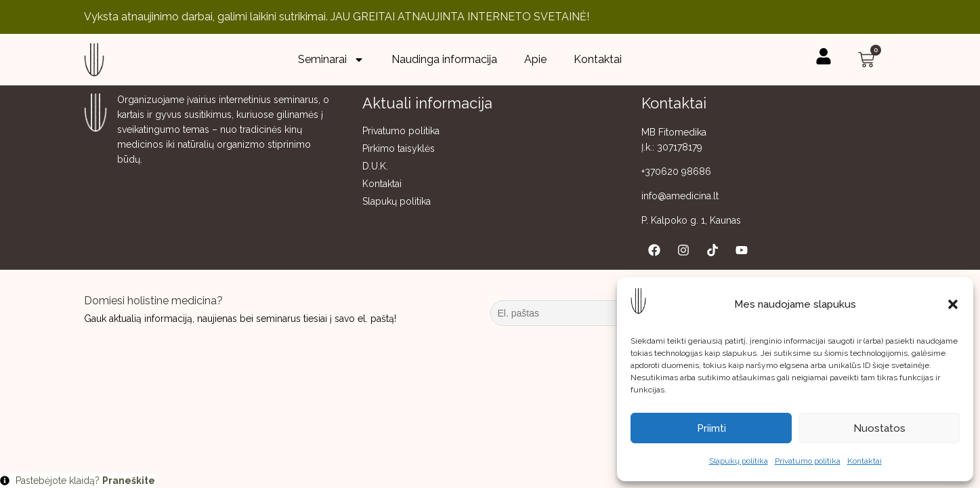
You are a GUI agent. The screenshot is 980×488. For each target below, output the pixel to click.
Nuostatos (879, 428)
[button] (953, 304)
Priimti (711, 428)
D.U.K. (375, 166)
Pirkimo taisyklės (399, 148)
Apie (535, 59)
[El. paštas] (592, 313)
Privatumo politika (808, 461)
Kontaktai (865, 461)
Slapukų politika (739, 461)
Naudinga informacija (444, 59)
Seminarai (331, 60)
